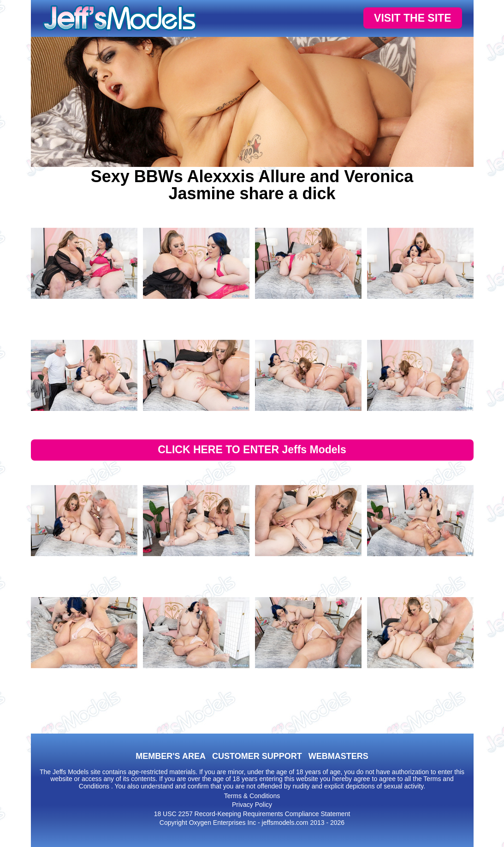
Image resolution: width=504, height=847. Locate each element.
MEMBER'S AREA (171, 756)
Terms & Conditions (252, 796)
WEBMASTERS (338, 756)
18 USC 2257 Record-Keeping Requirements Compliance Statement (252, 814)
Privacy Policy (252, 805)
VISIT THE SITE (412, 18)
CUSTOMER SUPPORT (257, 756)
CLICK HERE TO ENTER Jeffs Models (252, 450)
